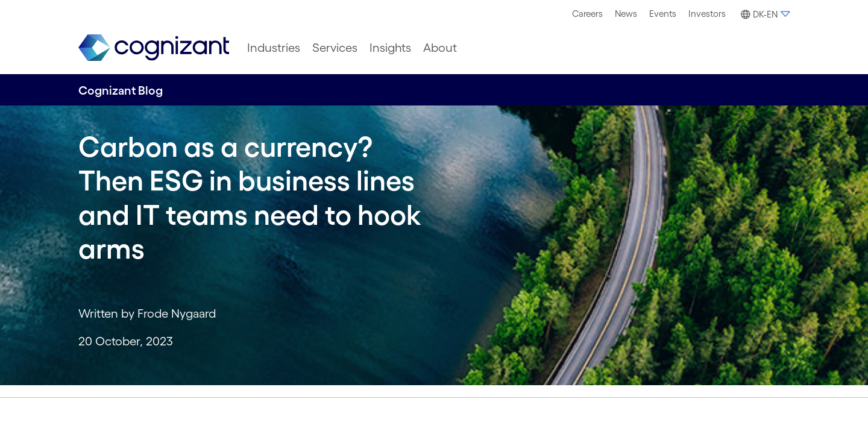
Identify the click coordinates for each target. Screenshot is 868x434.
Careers (587, 14)
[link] (154, 48)
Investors (707, 14)
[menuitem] (587, 14)
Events (663, 14)
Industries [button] (274, 48)
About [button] (440, 48)
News (626, 14)
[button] (764, 14)
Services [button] (335, 48)
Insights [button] (390, 48)
